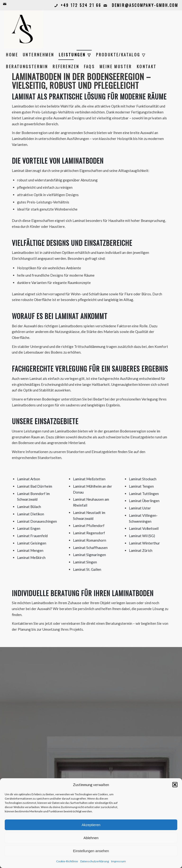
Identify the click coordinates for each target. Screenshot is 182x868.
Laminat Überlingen (144, 501)
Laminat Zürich (141, 550)
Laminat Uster (140, 508)
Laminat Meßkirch (31, 558)
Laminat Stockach (143, 479)
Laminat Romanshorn (90, 540)
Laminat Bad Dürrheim (35, 486)
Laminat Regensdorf (89, 533)
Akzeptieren (91, 825)
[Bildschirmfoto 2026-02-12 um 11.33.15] (23, 30)
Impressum (118, 861)
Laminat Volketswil (144, 528)
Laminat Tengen (141, 486)
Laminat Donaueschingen (37, 521)
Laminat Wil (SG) (142, 536)
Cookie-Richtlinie (67, 861)
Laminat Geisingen (32, 543)
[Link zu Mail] (5, 4)
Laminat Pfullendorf (89, 526)
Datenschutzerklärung (95, 861)
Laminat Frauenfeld (32, 536)
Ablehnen (91, 838)
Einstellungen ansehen (91, 851)
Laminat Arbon (29, 479)
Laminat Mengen (30, 550)
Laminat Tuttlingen (144, 494)
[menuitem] (12, 55)
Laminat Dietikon (31, 514)
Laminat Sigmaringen (89, 555)
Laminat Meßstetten (89, 479)
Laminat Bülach (29, 507)
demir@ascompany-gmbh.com (145, 5)
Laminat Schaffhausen (90, 548)
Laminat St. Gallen (87, 569)
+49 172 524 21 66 (81, 5)
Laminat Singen (85, 562)
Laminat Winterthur (144, 543)
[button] (175, 785)
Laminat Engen (29, 528)
